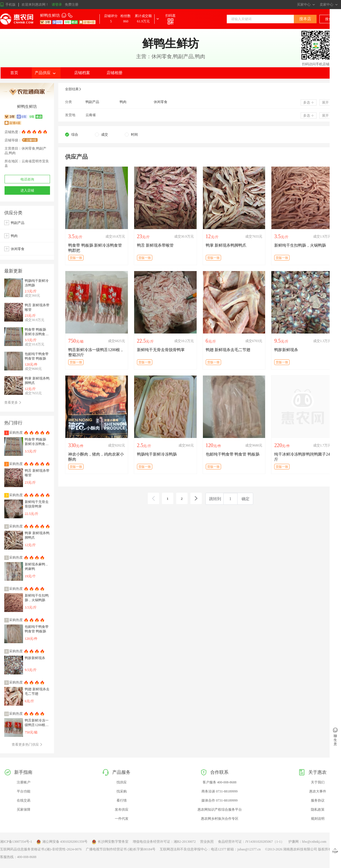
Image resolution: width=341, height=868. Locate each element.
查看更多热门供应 (27, 745)
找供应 (122, 782)
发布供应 (122, 810)
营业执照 (207, 842)
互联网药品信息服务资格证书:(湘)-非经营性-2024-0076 (41, 849)
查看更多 (13, 402)
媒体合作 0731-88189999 (220, 800)
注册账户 (24, 782)
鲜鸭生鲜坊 (50, 15)
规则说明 (318, 819)
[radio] (72, 135)
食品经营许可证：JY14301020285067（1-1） (251, 842)
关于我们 (318, 782)
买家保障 (24, 810)
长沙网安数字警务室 (110, 842)
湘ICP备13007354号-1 (16, 842)
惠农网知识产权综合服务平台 (220, 810)
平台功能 (24, 791)
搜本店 (305, 19)
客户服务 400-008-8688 (220, 782)
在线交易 (24, 800)
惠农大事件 (318, 791)
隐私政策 (318, 810)
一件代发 (122, 819)
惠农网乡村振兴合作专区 (220, 819)
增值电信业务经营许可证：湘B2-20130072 (164, 842)
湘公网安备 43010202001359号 (62, 842)
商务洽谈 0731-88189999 (220, 791)
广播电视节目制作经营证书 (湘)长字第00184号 (121, 849)
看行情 (122, 800)
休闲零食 (18, 249)
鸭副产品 (18, 223)
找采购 (122, 791)
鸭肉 (14, 236)
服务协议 (318, 800)
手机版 (8, 5)
